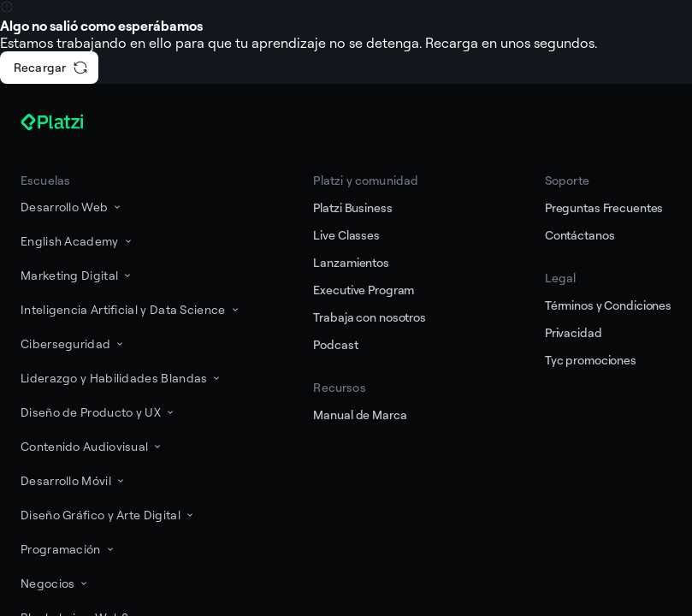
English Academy (77, 241)
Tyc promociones (591, 360)
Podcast (335, 344)
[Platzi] (72, 122)
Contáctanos (580, 235)
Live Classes (346, 235)
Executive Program (364, 290)
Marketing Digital (77, 275)
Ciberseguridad (73, 344)
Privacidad (574, 332)
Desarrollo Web (72, 207)
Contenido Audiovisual (92, 446)
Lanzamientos (351, 262)
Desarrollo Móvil (74, 480)
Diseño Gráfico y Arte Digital (108, 515)
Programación (68, 549)
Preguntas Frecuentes (604, 207)
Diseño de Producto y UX (98, 412)
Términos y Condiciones (608, 305)
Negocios (55, 583)
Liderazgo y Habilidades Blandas (121, 378)
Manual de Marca (360, 415)
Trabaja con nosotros (369, 317)
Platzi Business (352, 207)
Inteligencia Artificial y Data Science (131, 309)
